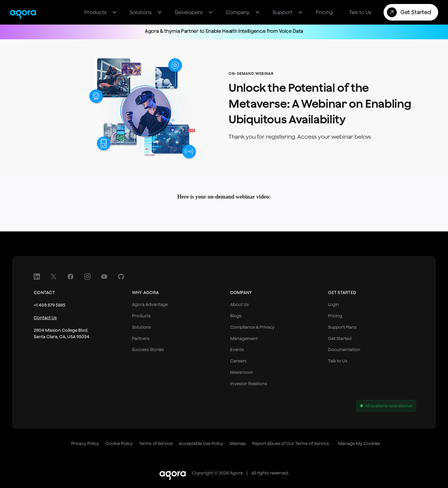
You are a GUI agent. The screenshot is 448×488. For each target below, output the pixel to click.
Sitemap (238, 443)
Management (244, 339)
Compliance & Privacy (252, 327)
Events (237, 350)
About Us (239, 304)
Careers (238, 361)
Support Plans (342, 327)
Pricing (335, 316)
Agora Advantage (150, 304)
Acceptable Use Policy (201, 443)
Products (141, 316)
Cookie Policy (119, 443)
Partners (141, 339)
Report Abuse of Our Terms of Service (291, 443)
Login (334, 304)
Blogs (236, 316)
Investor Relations (249, 384)
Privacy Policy (85, 443)
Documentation (344, 350)
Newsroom (241, 372)
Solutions (141, 327)
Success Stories (148, 350)
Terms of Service (156, 443)
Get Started (340, 339)
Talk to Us (338, 361)
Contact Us (45, 318)
